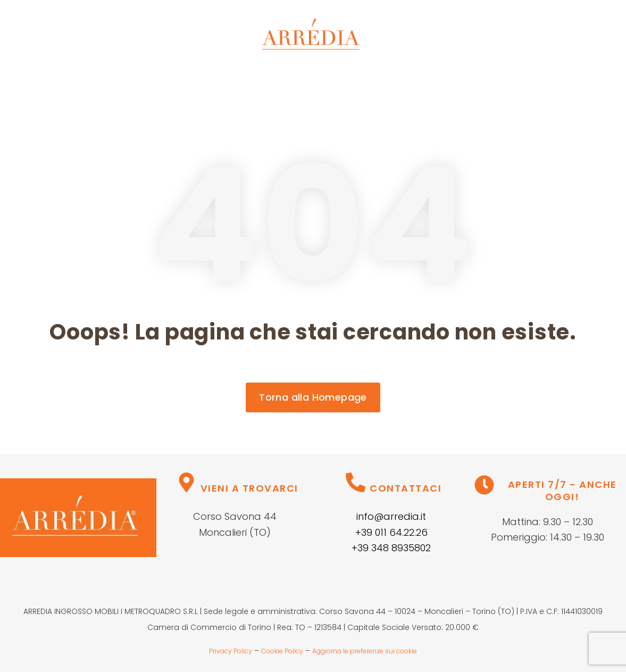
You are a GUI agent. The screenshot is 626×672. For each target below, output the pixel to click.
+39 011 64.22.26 (391, 532)
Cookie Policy (282, 651)
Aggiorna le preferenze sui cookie (365, 651)
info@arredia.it (391, 516)
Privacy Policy (231, 651)
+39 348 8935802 (391, 548)
